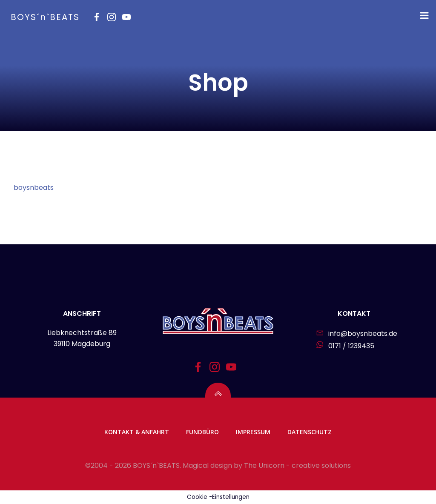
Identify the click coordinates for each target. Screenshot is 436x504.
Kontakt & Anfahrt (137, 432)
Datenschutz (310, 432)
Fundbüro (202, 432)
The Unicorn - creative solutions (297, 465)
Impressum (253, 432)
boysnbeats (34, 188)
